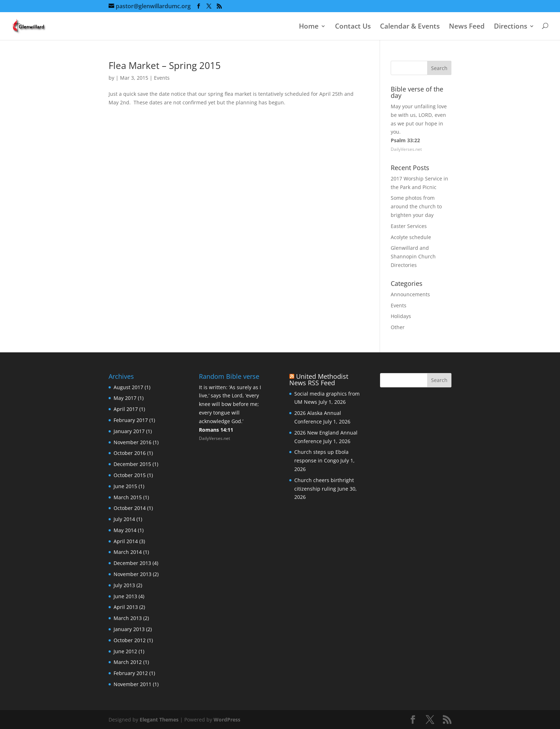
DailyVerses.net (406, 149)
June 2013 (125, 596)
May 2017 (125, 398)
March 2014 (128, 552)
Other (398, 327)
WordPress (227, 720)
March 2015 (128, 497)
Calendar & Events (410, 27)
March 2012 (128, 662)
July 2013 (124, 585)
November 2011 (132, 684)
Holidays (401, 316)
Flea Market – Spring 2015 (165, 65)
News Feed (467, 27)
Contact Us (353, 27)
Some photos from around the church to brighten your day (416, 206)
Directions (511, 27)
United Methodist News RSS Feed (319, 380)
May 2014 (125, 530)
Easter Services (409, 226)
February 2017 (131, 420)
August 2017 (128, 387)
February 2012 (131, 673)
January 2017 (129, 431)
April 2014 (126, 541)
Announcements (410, 294)
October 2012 (130, 640)
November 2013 (132, 574)
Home (309, 27)
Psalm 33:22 (405, 140)
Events (162, 78)
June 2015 (125, 486)
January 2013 (129, 629)
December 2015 (132, 464)
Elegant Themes (159, 720)
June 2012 (125, 651)
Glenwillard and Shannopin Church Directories (413, 256)
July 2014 (124, 519)
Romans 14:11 (216, 430)
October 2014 (130, 508)
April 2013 (126, 607)
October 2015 (130, 475)
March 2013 (128, 618)
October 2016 (130, 453)
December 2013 (132, 563)
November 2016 (132, 442)
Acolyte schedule (411, 237)
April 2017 (126, 409)
